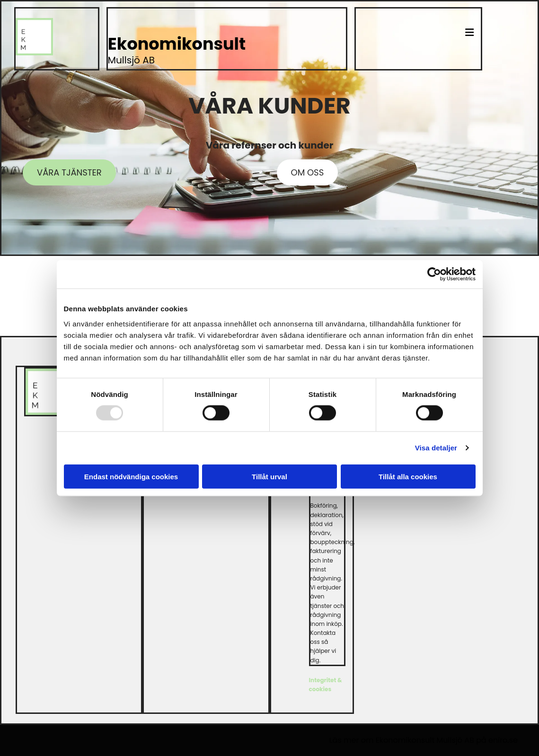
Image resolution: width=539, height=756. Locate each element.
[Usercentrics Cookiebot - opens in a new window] (434, 274)
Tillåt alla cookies (408, 476)
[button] (418, 24)
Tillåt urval (269, 476)
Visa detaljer (436, 448)
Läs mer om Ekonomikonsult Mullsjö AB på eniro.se (424, 740)
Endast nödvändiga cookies (131, 476)
